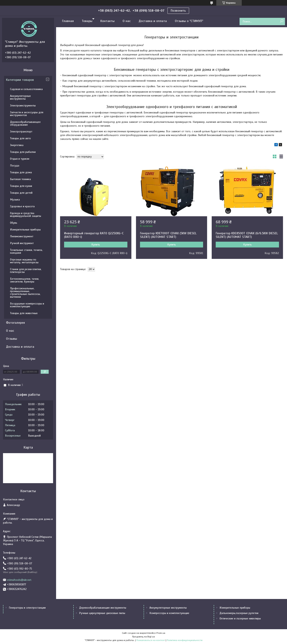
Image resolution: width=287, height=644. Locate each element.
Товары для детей (21, 193)
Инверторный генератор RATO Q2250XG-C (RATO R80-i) (94, 235)
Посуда (15, 166)
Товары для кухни (21, 186)
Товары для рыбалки (23, 152)
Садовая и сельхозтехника (26, 89)
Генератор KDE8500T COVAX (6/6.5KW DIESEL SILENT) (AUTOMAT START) (247, 235)
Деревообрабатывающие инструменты (103, 608)
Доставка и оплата (153, 21)
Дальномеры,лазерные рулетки (239, 613)
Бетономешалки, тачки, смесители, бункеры (25, 280)
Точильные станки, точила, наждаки (26, 251)
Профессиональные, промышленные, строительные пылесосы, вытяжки (25, 293)
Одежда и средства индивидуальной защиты (26, 215)
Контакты (107, 21)
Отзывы (12, 339)
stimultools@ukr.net (19, 580)
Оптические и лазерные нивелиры (240, 618)
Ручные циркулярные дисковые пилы (102, 613)
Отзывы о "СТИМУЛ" (189, 21)
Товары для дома (21, 172)
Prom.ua (161, 633)
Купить (96, 245)
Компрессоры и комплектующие (169, 613)
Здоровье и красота (22, 206)
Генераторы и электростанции (27, 608)
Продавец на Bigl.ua (143, 637)
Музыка (15, 200)
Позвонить (178, 11)
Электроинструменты (23, 106)
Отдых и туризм (20, 159)
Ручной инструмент (22, 243)
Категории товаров (20, 80)
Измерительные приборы (25, 230)
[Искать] (281, 21)
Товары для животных (24, 313)
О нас (127, 21)
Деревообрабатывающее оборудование (25, 123)
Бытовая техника (20, 179)
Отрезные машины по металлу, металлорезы (24, 261)
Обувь (14, 223)
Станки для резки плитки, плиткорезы (26, 271)
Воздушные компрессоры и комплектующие (27, 305)
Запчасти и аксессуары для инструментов (27, 114)
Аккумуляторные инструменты (20, 97)
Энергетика (17, 145)
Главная (68, 21)
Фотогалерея (15, 323)
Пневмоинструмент (22, 236)
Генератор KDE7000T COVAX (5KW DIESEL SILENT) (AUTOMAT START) (168, 235)
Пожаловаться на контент (151, 640)
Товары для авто (20, 138)
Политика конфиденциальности (185, 640)
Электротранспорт (21, 132)
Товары (87, 21)
